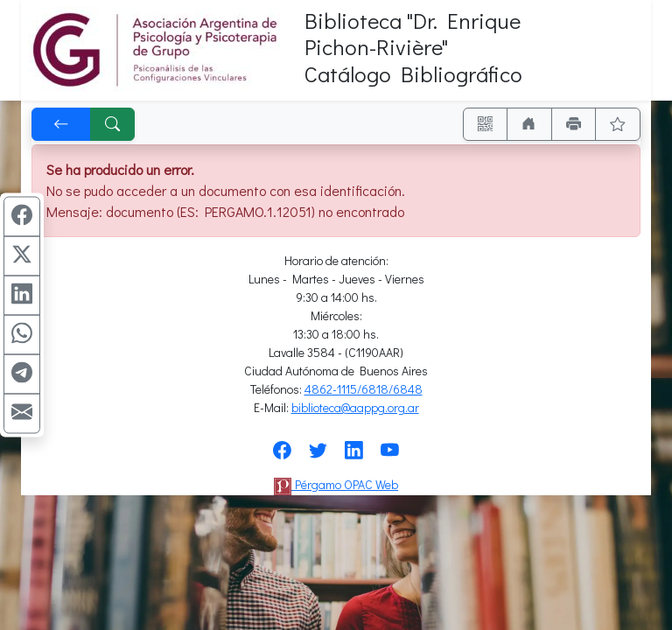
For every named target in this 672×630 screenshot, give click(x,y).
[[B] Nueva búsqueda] (113, 124)
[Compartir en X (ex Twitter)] (22, 256)
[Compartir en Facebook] (22, 217)
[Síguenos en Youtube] (390, 455)
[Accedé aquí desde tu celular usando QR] (486, 124)
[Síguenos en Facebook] (282, 455)
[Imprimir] (574, 124)
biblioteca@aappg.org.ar (355, 407)
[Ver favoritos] (618, 124)
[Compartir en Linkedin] (22, 296)
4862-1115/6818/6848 (364, 389)
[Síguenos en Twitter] (318, 455)
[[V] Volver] (61, 124)
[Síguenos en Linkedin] (354, 455)
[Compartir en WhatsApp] (22, 335)
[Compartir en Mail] (22, 414)
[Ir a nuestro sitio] (529, 124)
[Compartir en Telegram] (22, 374)
